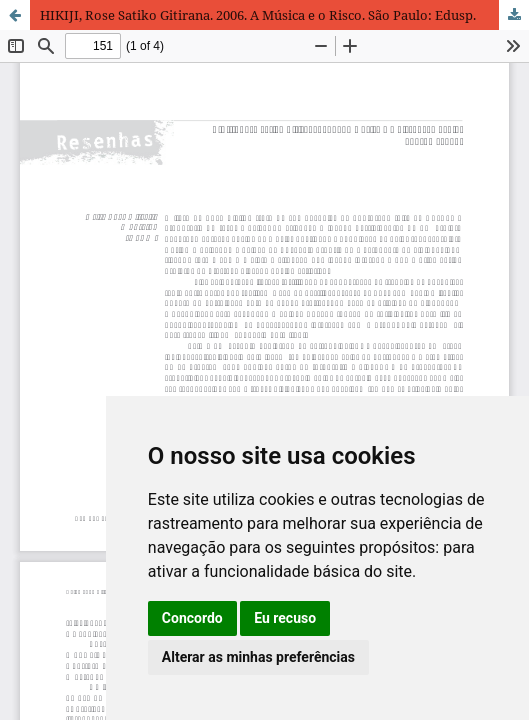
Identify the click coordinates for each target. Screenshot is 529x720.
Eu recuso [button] (285, 618)
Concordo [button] (192, 618)
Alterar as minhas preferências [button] (258, 657)
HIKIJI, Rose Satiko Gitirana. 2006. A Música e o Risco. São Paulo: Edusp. (258, 15)
